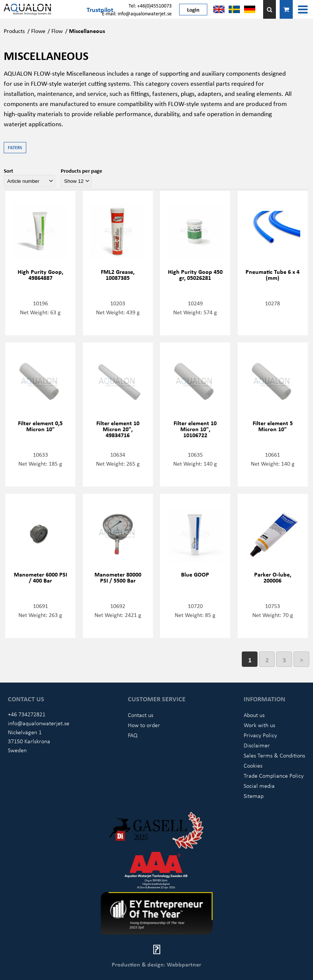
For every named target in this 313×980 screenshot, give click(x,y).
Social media (259, 786)
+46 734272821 (27, 714)
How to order (144, 725)
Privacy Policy (260, 735)
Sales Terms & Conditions (274, 755)
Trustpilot (100, 9)
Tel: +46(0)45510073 (150, 5)
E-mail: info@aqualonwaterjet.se (137, 13)
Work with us (259, 725)
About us (254, 715)
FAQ (133, 735)
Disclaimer (257, 745)
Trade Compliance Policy (274, 775)
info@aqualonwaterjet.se (39, 723)
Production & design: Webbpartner (156, 964)
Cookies (253, 765)
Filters (15, 147)
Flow (57, 31)
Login (193, 9)
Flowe (38, 31)
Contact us (141, 715)
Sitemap (254, 796)
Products (14, 31)
